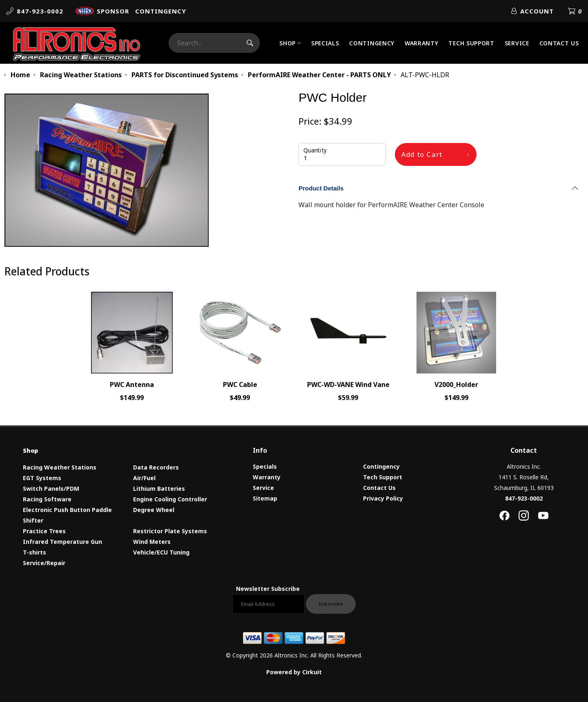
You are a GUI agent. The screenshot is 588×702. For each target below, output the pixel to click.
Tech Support (471, 43)
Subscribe (331, 604)
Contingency (372, 43)
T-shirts (35, 552)
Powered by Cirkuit (294, 672)
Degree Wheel (154, 510)
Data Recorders (156, 467)
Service (517, 43)
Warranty (422, 43)
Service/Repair (44, 563)
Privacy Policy (383, 498)
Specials (325, 43)
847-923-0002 (524, 498)
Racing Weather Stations (60, 467)
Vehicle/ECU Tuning (161, 552)
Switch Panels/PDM (51, 488)
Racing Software (47, 499)
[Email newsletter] (268, 604)
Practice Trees (44, 531)
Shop (287, 43)
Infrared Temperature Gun (62, 542)
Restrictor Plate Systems (170, 531)
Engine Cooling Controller (170, 499)
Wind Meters (152, 542)
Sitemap (265, 498)
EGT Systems (42, 478)
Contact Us (559, 43)
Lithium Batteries (159, 488)
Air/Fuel (144, 478)
